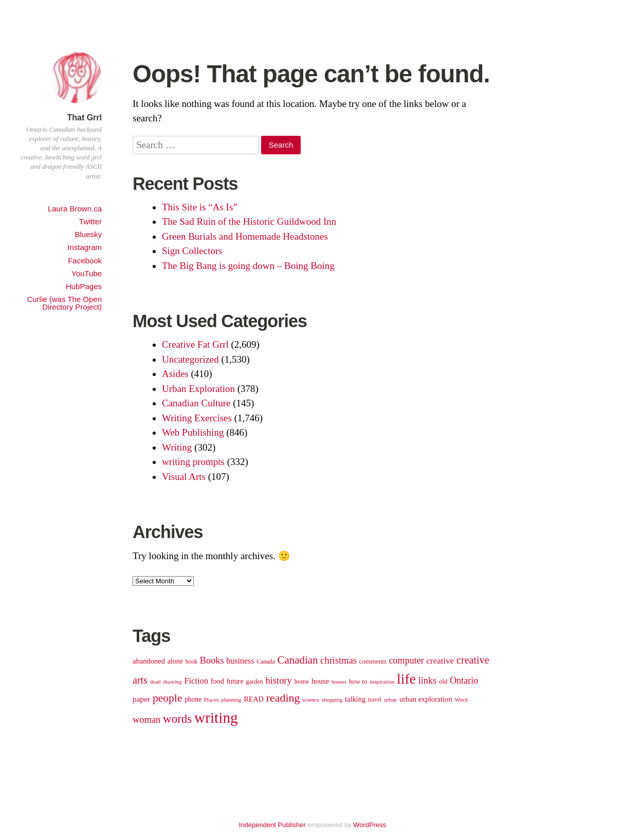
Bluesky (88, 234)
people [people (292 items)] (167, 698)
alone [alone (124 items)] (175, 661)
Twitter (90, 221)
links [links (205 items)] (428, 681)
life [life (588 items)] (406, 679)
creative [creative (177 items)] (440, 661)
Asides (175, 374)
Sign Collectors (192, 251)
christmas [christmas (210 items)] (338, 660)
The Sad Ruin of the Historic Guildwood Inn (249, 221)
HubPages (84, 286)
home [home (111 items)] (302, 681)
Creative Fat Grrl (195, 344)
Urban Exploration (198, 389)
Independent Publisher (272, 825)
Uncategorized (190, 359)
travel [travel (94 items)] (375, 700)
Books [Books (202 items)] (212, 660)
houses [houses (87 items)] (339, 682)
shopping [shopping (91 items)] (332, 700)
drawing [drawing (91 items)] (172, 682)
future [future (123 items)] (235, 681)
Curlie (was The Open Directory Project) (64, 303)
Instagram (85, 247)
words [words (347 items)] (177, 719)
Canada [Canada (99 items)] (266, 662)
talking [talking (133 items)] (355, 699)
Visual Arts (184, 477)
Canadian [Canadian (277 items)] (298, 660)
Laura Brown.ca (75, 209)
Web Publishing (193, 432)
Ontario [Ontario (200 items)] (464, 681)
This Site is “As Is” (200, 207)
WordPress (370, 825)
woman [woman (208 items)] (146, 720)
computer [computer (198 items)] (407, 660)
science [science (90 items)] (311, 700)
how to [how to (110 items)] (358, 681)
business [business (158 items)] (240, 661)
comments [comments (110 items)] (373, 661)
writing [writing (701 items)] (216, 718)
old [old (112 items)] (443, 681)
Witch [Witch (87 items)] (462, 700)
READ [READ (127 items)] (254, 699)
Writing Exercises (197, 418)
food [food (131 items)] (217, 681)
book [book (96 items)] (191, 662)
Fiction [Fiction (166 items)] (196, 681)
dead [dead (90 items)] (155, 682)
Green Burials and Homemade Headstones (245, 236)
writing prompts (193, 462)
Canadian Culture (196, 403)
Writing (177, 447)
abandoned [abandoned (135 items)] (149, 661)
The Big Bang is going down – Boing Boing (248, 266)
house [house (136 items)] (320, 681)
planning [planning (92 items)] (231, 700)
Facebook (85, 261)
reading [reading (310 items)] (283, 698)
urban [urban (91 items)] (390, 700)
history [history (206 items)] (278, 681)
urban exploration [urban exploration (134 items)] (426, 699)
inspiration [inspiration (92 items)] (382, 682)
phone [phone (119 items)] (193, 699)
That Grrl (84, 118)
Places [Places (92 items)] (212, 700)
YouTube (87, 273)
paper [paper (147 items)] (141, 699)
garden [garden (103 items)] (254, 682)
